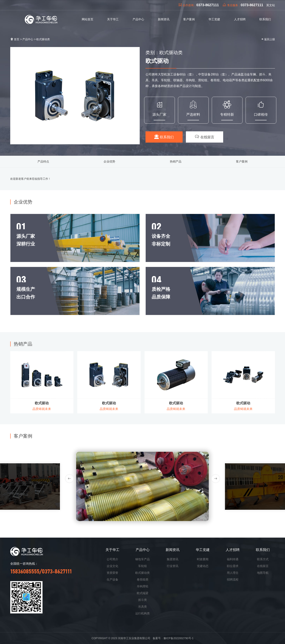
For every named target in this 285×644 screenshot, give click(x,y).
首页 (17, 39)
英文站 (271, 5)
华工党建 (203, 550)
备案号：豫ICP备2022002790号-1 (173, 638)
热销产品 (176, 161)
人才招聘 (233, 550)
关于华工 (112, 550)
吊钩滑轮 (143, 586)
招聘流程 (233, 579)
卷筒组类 (143, 579)
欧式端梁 (143, 593)
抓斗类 (142, 600)
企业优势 (109, 161)
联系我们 (164, 137)
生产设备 (112, 579)
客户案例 (242, 161)
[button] (216, 479)
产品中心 (28, 39)
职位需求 (233, 566)
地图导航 (263, 573)
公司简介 (112, 559)
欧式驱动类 (43, 39)
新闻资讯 (173, 550)
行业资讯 (173, 566)
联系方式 (263, 559)
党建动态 (203, 566)
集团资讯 (173, 559)
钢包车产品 (142, 559)
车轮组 (142, 566)
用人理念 (233, 573)
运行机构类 (142, 613)
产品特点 (43, 161)
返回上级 (268, 39)
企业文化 (112, 566)
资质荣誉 (112, 573)
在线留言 (205, 137)
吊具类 (142, 607)
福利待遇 (233, 559)
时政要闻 (203, 559)
